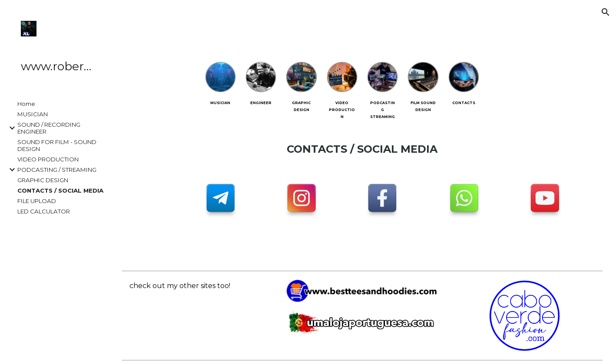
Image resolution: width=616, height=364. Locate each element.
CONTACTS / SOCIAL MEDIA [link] (60, 190)
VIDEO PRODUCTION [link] (48, 159)
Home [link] (26, 104)
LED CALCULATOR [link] (44, 211)
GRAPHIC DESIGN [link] (43, 180)
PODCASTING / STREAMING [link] (57, 170)
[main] (220, 102)
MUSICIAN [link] (33, 114)
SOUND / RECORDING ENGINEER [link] (49, 128)
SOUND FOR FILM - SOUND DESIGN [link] (57, 145)
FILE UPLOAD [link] (37, 201)
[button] (606, 12)
